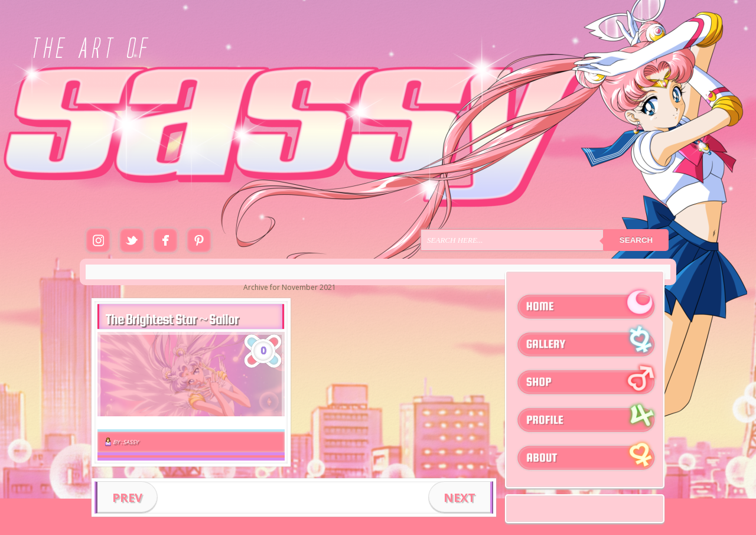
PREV (127, 498)
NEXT (460, 498)
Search (636, 240)
